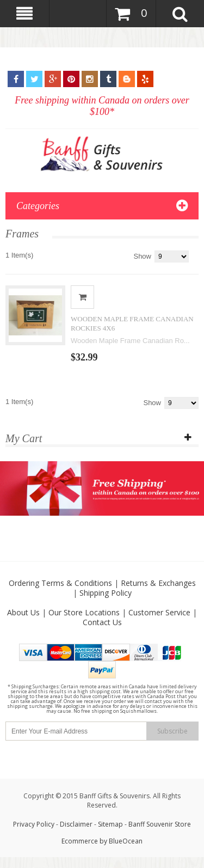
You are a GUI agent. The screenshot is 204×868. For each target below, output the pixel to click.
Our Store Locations (84, 612)
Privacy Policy (34, 824)
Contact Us (102, 622)
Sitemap (110, 824)
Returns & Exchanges (158, 583)
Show (142, 256)
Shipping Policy (106, 593)
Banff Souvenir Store (160, 824)
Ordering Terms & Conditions (60, 583)
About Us (23, 612)
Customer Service (159, 612)
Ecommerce (80, 841)
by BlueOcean (121, 841)
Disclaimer (77, 824)
